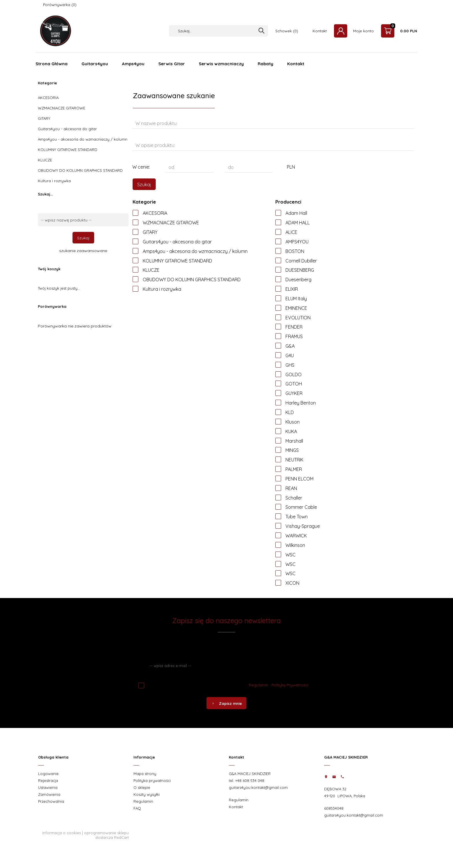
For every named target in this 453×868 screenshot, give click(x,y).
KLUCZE (45, 160)
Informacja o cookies (62, 833)
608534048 (334, 808)
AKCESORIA (48, 98)
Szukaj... (45, 194)
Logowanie (48, 774)
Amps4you (133, 64)
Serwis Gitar (172, 64)
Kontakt (320, 31)
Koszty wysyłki (147, 794)
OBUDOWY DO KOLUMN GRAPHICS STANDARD (80, 170)
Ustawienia (48, 787)
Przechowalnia (51, 801)
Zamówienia (49, 794)
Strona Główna (52, 64)
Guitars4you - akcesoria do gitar (67, 129)
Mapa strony (145, 774)
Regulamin (259, 685)
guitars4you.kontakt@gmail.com (258, 787)
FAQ (137, 808)
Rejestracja (48, 781)
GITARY (44, 118)
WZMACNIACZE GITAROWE (62, 108)
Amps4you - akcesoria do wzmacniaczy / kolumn (83, 139)
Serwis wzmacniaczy (221, 64)
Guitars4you (95, 64)
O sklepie (142, 787)
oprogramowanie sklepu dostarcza (106, 835)
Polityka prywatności (152, 781)
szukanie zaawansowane (83, 251)
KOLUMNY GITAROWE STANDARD (68, 150)
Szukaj (83, 238)
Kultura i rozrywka (54, 181)
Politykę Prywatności (290, 685)
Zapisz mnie (226, 703)
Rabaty (266, 64)
